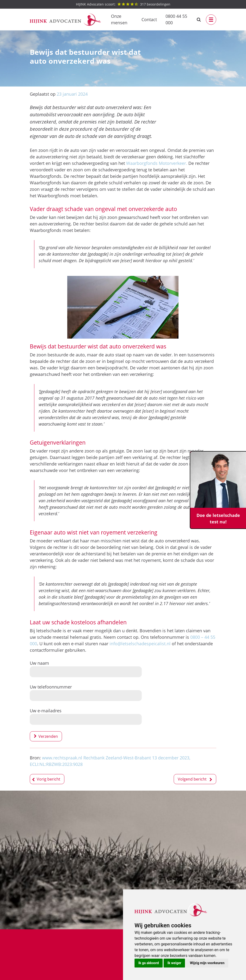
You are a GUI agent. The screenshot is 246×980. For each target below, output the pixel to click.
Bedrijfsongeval (45, 940)
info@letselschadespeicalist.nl (140, 644)
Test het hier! (78, 851)
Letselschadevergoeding (54, 947)
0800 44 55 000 (176, 19)
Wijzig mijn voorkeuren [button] (207, 963)
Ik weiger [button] (174, 963)
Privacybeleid (91, 947)
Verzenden (48, 736)
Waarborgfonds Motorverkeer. (157, 163)
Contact (149, 19)
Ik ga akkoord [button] (149, 963)
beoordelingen (123, 4)
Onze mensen (119, 19)
